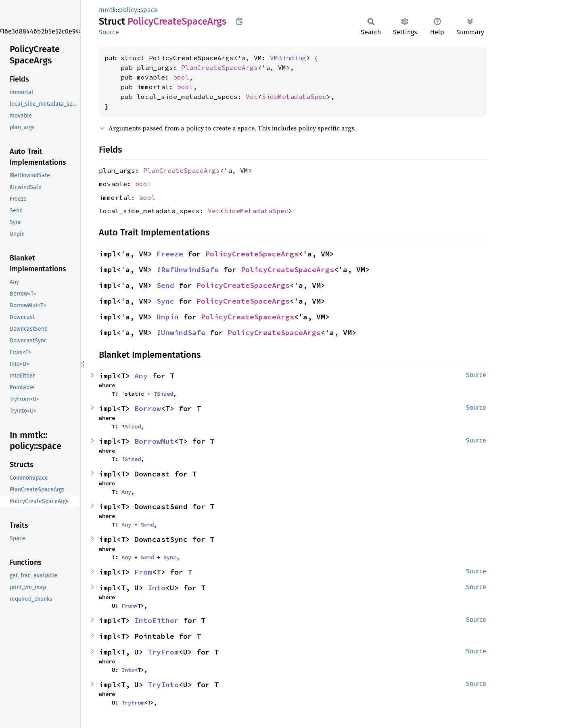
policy (128, 10)
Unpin (168, 317)
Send (165, 285)
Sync (165, 301)
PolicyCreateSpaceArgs (252, 254)
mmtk (107, 10)
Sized (165, 394)
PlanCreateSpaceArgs (219, 67)
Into (157, 588)
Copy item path (239, 21)
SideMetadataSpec (294, 97)
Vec (252, 97)
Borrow (148, 408)
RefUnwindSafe (190, 270)
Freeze (170, 254)
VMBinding (288, 58)
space (149, 10)
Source (109, 32)
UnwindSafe (183, 333)
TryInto (163, 685)
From (143, 572)
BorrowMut (154, 441)
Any (141, 376)
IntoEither (157, 620)
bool (181, 77)
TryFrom (163, 652)
